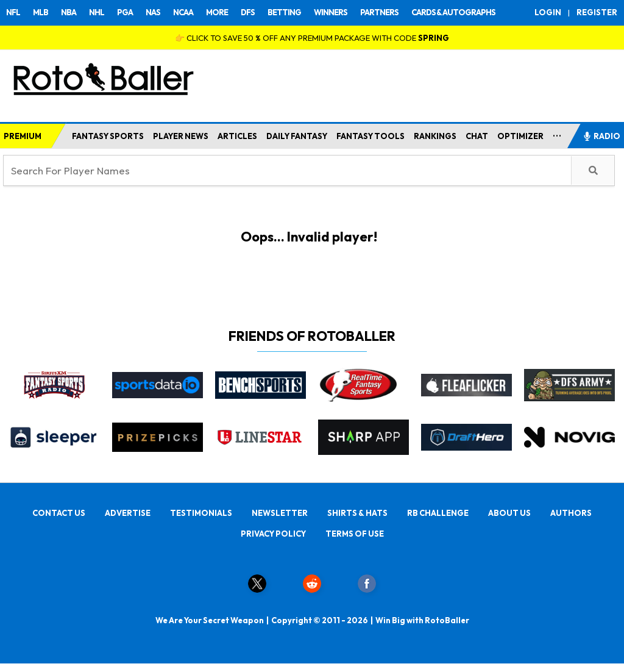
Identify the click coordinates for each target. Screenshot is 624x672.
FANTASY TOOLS (370, 136)
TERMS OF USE (355, 534)
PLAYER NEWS (181, 136)
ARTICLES (237, 136)
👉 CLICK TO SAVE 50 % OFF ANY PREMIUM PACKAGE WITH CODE (312, 38)
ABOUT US (509, 513)
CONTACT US (59, 513)
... (557, 134)
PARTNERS (379, 12)
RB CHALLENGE (438, 513)
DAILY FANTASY (297, 136)
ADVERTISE (128, 513)
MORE (217, 12)
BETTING (284, 12)
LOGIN (548, 12)
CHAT (477, 136)
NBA (69, 12)
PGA (125, 12)
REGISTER (597, 12)
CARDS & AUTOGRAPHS (453, 12)
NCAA (183, 12)
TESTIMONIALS (201, 513)
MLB (41, 12)
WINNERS (331, 12)
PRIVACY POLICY (273, 534)
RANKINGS (435, 136)
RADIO (601, 136)
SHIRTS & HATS (357, 513)
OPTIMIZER (520, 136)
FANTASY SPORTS (108, 136)
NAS (153, 12)
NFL (13, 12)
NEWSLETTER (280, 513)
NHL (97, 12)
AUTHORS (571, 513)
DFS (248, 12)
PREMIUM (23, 136)
